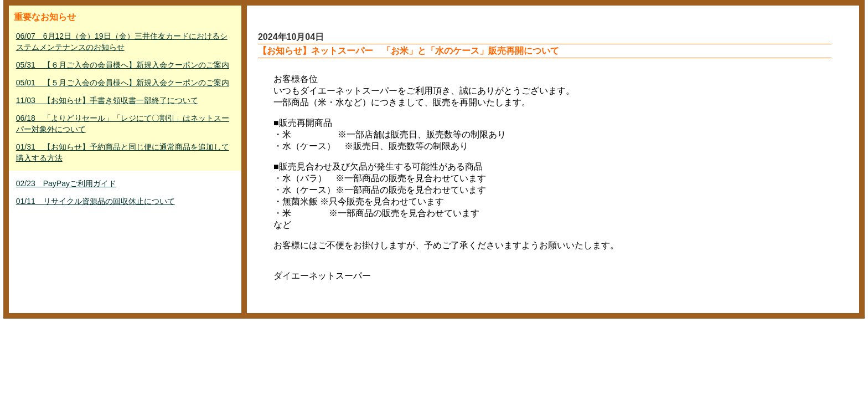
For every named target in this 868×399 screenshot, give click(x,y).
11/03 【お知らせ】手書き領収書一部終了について (107, 100)
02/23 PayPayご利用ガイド (66, 183)
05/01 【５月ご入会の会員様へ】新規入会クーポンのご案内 (123, 83)
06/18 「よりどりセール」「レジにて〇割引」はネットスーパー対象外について (123, 124)
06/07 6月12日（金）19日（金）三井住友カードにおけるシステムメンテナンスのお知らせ (122, 42)
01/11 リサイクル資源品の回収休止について (95, 201)
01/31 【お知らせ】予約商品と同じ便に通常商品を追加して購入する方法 (123, 152)
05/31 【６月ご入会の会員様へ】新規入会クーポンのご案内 (123, 65)
